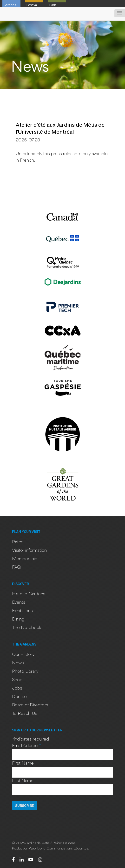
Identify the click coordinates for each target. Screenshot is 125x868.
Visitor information (29, 551)
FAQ (16, 567)
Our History (23, 655)
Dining (18, 619)
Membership (25, 559)
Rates (18, 542)
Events (19, 602)
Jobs (17, 688)
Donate (19, 697)
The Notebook (27, 628)
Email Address (27, 746)
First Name (23, 763)
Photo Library (25, 672)
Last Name (23, 781)
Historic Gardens (29, 594)
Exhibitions (22, 611)
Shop (17, 680)
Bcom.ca (82, 849)
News (18, 663)
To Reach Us (25, 714)
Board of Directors (30, 705)
